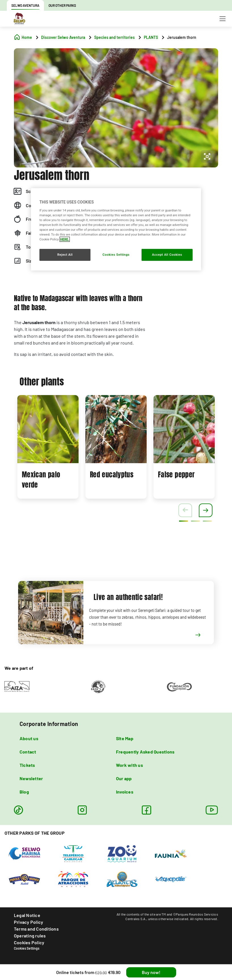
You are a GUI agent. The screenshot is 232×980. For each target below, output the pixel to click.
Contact (28, 752)
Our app (124, 778)
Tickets (27, 765)
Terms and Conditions (36, 929)
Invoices (125, 792)
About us (29, 738)
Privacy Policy (29, 922)
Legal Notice (27, 915)
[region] (116, 229)
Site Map (125, 738)
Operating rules (30, 936)
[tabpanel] (48, 447)
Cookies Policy (29, 942)
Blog (24, 792)
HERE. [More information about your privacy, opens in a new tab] (65, 239)
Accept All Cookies (167, 255)
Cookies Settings (27, 948)
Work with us (129, 765)
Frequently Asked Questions (145, 752)
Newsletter (31, 778)
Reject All (65, 255)
